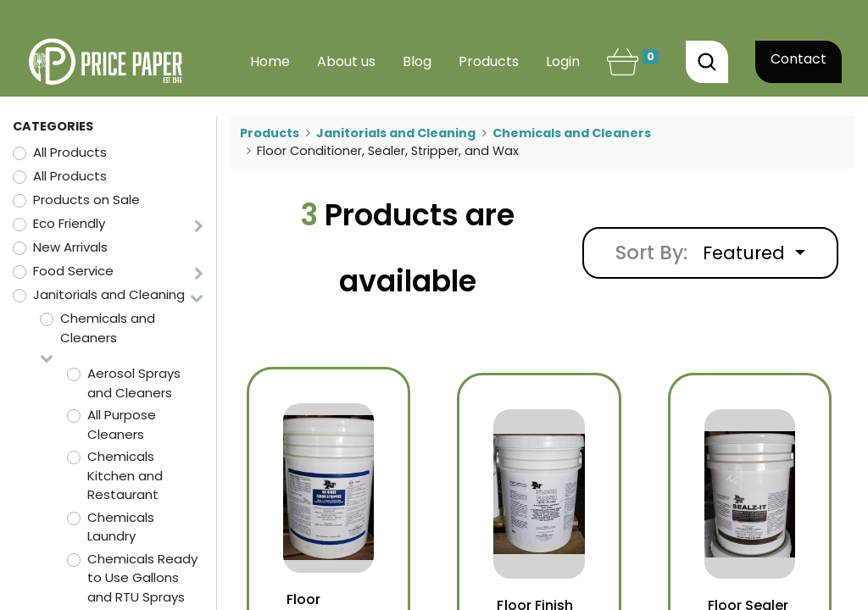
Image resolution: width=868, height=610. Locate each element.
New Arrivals (70, 247)
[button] (754, 253)
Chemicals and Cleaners (108, 328)
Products (270, 133)
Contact (798, 59)
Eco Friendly (69, 223)
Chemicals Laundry (121, 527)
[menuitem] (270, 62)
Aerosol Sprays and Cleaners (134, 383)
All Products (70, 152)
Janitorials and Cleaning (109, 294)
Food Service (73, 271)
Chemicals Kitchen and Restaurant (125, 475)
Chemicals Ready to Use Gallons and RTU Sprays (142, 578)
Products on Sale (86, 200)
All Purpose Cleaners (122, 424)
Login (563, 61)
